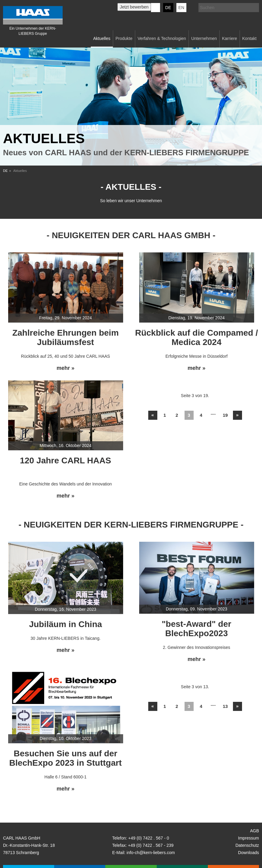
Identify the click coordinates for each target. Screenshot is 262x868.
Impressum (249, 838)
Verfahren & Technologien (162, 38)
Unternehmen (204, 38)
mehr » (65, 368)
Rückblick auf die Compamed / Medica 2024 (196, 337)
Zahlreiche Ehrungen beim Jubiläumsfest (66, 337)
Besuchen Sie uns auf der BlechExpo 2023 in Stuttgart (66, 758)
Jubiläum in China (65, 624)
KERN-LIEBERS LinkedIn (156, 8)
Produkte (124, 38)
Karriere (230, 38)
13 (225, 706)
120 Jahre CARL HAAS (65, 460)
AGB (254, 831)
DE (168, 8)
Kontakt (249, 38)
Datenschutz (247, 845)
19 (225, 415)
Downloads (249, 853)
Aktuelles (102, 38)
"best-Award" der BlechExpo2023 (197, 629)
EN (181, 8)
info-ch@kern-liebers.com (151, 853)
